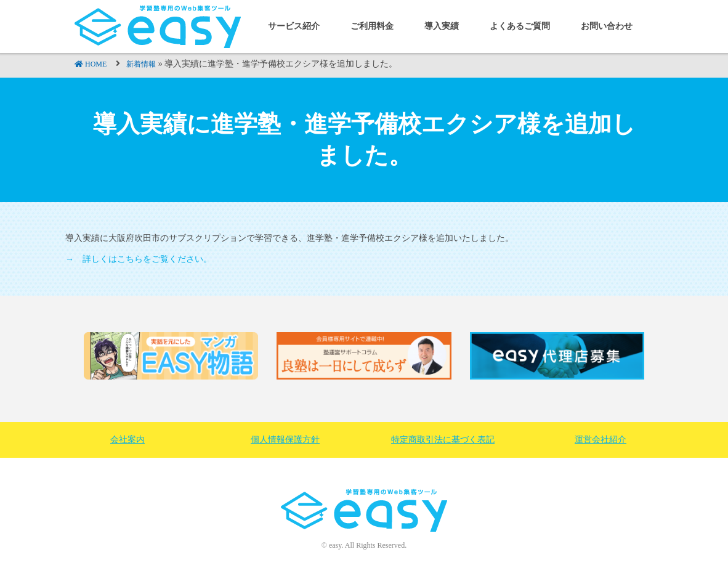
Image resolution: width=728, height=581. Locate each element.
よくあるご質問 (520, 26)
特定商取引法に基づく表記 (443, 440)
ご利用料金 (372, 26)
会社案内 (127, 440)
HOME (96, 64)
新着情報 (141, 64)
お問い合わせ (607, 26)
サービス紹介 (294, 26)
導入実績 (442, 26)
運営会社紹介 (601, 440)
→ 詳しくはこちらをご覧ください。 (139, 259)
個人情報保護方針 (285, 440)
